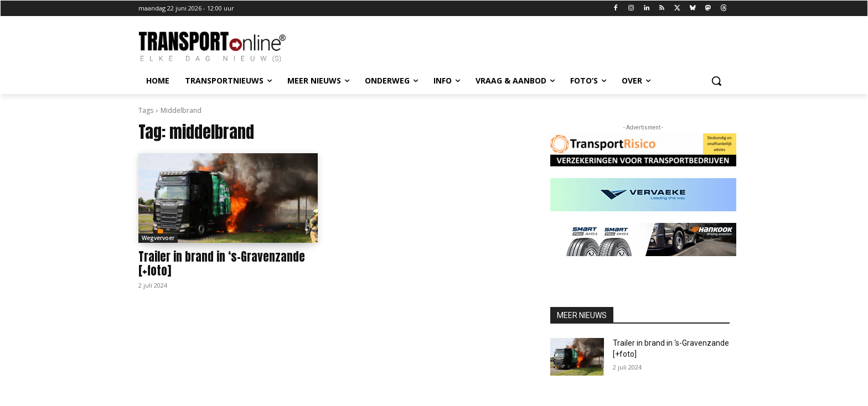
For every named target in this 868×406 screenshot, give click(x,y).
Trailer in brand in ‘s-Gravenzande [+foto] (222, 264)
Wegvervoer (158, 238)
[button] (716, 81)
